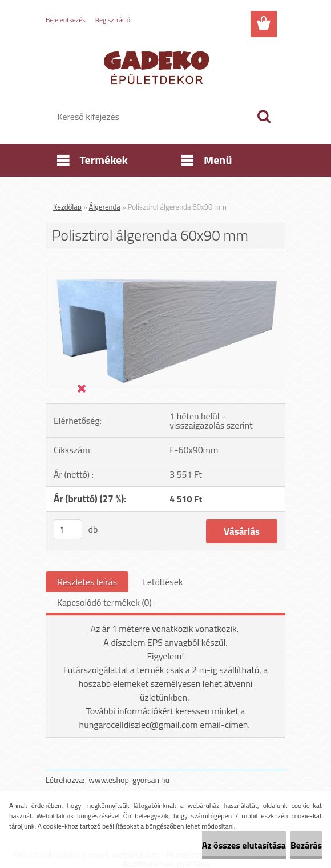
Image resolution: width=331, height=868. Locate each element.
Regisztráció (113, 20)
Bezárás (306, 845)
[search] (264, 117)
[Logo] (158, 66)
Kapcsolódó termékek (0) (104, 602)
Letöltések (163, 582)
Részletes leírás (87, 582)
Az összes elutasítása (244, 845)
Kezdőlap (67, 207)
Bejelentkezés (66, 20)
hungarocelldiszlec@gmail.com (139, 725)
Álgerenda (105, 207)
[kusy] (68, 529)
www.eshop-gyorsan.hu (129, 780)
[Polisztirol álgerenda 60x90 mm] (165, 275)
